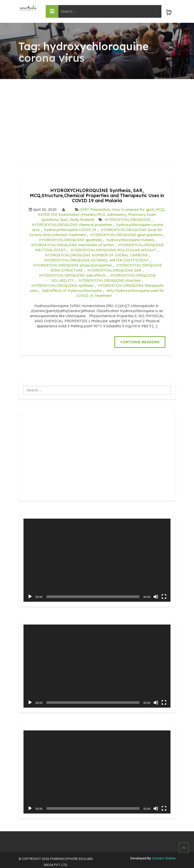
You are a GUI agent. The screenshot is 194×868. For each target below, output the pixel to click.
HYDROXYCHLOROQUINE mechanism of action (72, 245)
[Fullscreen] (164, 597)
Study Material (82, 220)
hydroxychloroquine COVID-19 (70, 230)
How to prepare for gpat (133, 210)
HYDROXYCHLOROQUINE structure (109, 280)
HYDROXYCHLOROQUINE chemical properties (72, 225)
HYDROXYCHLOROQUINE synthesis (62, 286)
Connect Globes (163, 858)
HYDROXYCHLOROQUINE (127, 220)
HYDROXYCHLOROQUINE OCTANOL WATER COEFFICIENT (96, 260)
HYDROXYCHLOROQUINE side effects (72, 275)
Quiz (64, 220)
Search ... (24, 386)
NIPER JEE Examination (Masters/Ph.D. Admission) (82, 215)
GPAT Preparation (95, 210)
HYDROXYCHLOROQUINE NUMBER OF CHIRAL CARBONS (96, 255)
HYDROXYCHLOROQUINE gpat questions (126, 235)
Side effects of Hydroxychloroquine (72, 291)
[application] (97, 560)
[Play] (30, 597)
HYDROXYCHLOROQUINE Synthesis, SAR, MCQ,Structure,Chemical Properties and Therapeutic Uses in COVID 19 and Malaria (97, 195)
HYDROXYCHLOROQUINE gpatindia (70, 240)
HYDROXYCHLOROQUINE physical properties (72, 265)
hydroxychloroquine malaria (130, 240)
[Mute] (156, 597)
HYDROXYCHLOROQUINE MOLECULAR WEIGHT (113, 250)
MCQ (160, 210)
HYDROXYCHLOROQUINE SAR (114, 270)
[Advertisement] (97, 117)
